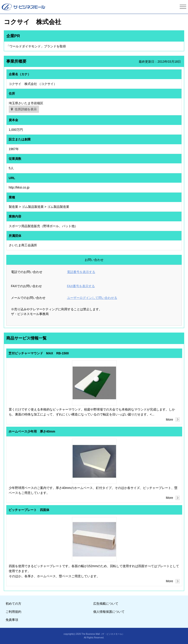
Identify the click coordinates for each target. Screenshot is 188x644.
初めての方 (13, 604)
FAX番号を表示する (81, 286)
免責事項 (12, 620)
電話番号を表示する (81, 272)
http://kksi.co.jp (19, 187)
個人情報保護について (109, 612)
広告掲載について (106, 604)
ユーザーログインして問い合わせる (92, 298)
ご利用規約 (13, 612)
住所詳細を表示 (26, 109)
